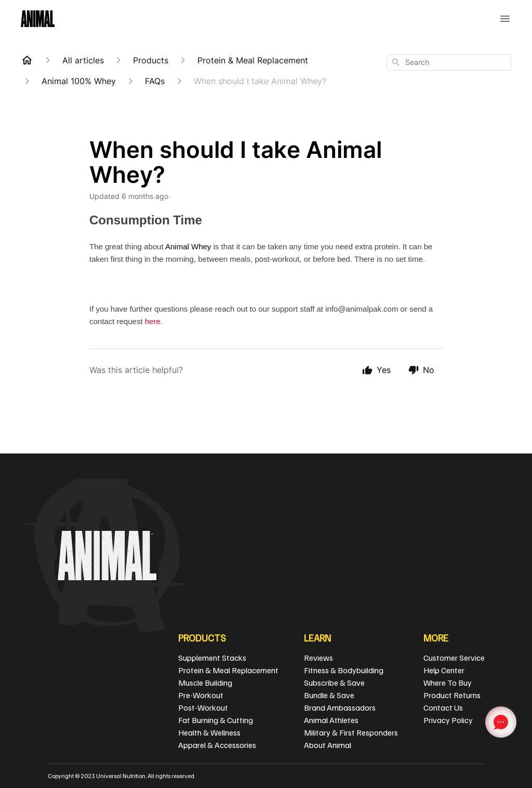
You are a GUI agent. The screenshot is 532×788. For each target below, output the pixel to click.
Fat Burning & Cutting (216, 720)
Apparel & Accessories (217, 745)
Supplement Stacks (212, 658)
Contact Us (443, 707)
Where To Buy (448, 683)
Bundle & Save (329, 695)
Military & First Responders (351, 732)
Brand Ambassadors (340, 707)
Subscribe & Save (334, 683)
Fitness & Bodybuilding (344, 670)
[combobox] (449, 62)
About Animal (328, 745)
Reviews (318, 658)
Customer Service (454, 658)
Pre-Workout (201, 695)
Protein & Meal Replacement (228, 670)
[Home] (27, 60)
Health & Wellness (209, 732)
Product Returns (452, 695)
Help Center (444, 670)
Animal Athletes (331, 720)
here (153, 321)
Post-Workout (203, 707)
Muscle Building (205, 683)
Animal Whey (188, 246)
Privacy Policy (448, 720)
